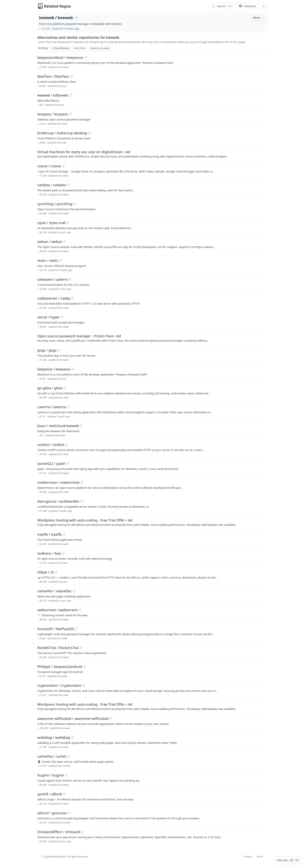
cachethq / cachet (52, 756)
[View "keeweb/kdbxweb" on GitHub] (70, 95)
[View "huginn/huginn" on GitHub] (66, 775)
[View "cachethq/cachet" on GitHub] (69, 756)
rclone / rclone (49, 166)
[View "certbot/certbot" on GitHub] (67, 445)
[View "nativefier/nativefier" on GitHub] (74, 591)
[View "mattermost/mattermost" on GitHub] (82, 482)
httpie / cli (46, 572)
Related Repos (57, 6)
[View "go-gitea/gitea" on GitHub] (65, 388)
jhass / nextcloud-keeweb (58, 426)
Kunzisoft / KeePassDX (56, 629)
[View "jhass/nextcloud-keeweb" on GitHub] (81, 426)
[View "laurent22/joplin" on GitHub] (68, 463)
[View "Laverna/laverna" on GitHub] (68, 407)
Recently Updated (100, 48)
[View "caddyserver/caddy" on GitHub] (73, 298)
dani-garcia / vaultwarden (58, 501)
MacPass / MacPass (53, 76)
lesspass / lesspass (53, 114)
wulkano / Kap (49, 553)
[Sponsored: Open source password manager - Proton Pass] (152, 338)
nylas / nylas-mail (51, 223)
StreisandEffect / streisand (59, 832)
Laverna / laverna (52, 407)
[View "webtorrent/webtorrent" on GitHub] (80, 610)
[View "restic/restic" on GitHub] (60, 260)
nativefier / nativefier (54, 591)
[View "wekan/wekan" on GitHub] (64, 242)
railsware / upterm (53, 279)
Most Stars (80, 48)
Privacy (248, 857)
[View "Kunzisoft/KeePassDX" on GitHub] (76, 629)
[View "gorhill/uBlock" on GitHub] (64, 794)
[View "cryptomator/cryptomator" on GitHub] (84, 685)
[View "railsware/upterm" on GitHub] (70, 279)
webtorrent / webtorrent (57, 610)
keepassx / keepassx (54, 369)
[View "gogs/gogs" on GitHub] (59, 350)
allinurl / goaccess (52, 813)
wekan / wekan (50, 242)
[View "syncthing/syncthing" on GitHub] (75, 204)
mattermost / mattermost (58, 482)
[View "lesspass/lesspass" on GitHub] (70, 114)
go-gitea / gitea (50, 388)
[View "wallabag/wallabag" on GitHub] (72, 737)
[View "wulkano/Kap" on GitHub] (63, 553)
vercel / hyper (49, 317)
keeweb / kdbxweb (53, 95)
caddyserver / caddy (54, 298)
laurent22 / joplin (51, 463)
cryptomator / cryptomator (59, 685)
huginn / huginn (51, 775)
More (259, 18)
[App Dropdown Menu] (263, 6)
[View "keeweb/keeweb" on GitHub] (76, 18)
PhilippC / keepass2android (60, 667)
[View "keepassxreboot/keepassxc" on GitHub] (86, 57)
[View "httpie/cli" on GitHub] (56, 572)
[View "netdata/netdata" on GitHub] (68, 185)
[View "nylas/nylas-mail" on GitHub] (68, 223)
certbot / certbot (51, 445)
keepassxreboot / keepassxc (60, 57)
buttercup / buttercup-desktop (62, 133)
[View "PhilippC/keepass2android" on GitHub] (84, 667)
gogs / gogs (47, 350)
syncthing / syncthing (55, 204)
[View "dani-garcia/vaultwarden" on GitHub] (82, 501)
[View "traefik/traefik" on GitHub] (64, 534)
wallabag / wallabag (54, 737)
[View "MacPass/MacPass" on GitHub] (71, 76)
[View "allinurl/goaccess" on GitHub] (69, 813)
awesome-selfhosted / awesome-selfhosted (73, 718)
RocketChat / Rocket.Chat (58, 648)
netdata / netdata (52, 185)
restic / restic (48, 260)
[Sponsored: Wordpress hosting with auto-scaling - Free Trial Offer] (152, 522)
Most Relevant (60, 48)
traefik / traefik (50, 534)
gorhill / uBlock (50, 794)
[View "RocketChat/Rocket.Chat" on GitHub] (81, 648)
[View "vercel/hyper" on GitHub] (62, 317)
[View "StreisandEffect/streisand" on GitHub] (83, 832)
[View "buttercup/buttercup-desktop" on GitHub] (89, 133)
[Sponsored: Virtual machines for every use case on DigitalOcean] (152, 154)
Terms (260, 857)
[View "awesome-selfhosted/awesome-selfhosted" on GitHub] (111, 718)
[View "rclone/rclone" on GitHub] (63, 166)
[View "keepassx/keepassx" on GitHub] (73, 369)
